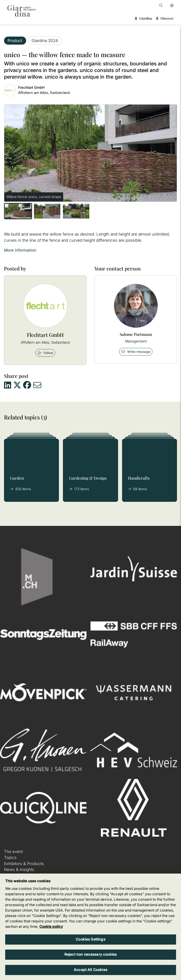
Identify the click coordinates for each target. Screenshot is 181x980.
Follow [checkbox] (45, 353)
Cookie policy (51, 927)
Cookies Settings (90, 939)
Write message (136, 352)
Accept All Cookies (90, 970)
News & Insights (19, 870)
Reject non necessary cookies (90, 954)
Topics (10, 857)
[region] (90, 927)
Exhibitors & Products (24, 864)
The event (13, 852)
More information (20, 250)
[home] (22, 11)
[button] (18, 211)
